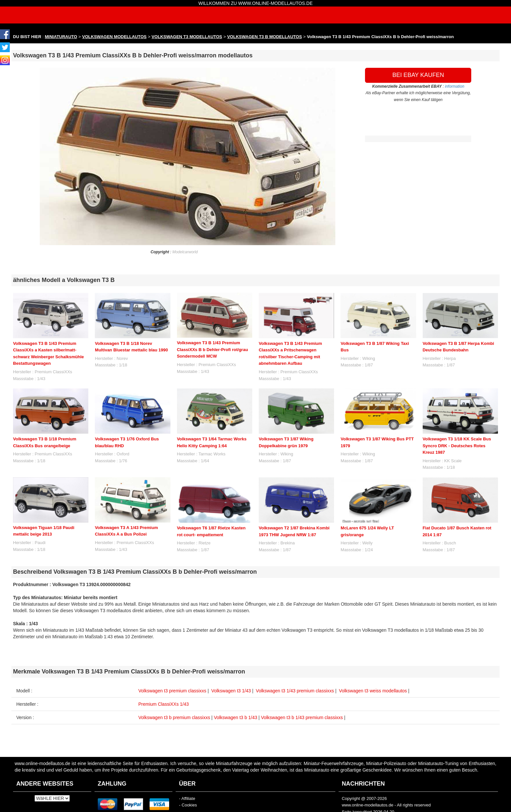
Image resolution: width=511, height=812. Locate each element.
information (454, 86)
